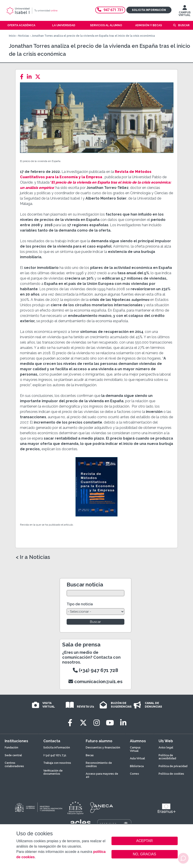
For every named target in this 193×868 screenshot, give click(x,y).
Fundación (11, 748)
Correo (134, 774)
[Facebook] (23, 77)
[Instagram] (97, 723)
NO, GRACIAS (144, 854)
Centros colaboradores (14, 764)
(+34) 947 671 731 (55, 755)
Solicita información (149, 10)
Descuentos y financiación (103, 748)
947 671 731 (110, 10)
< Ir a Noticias (33, 557)
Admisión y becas (149, 25)
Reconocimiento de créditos (99, 764)
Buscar (184, 25)
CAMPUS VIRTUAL (185, 12)
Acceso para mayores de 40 (102, 775)
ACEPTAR (145, 841)
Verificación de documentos (53, 772)
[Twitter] (39, 77)
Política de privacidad (173, 766)
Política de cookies (171, 774)
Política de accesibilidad (167, 757)
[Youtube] (110, 723)
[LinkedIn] (31, 77)
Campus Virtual (135, 749)
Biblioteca (137, 766)
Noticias (24, 36)
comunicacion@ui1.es (96, 681)
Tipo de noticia (80, 604)
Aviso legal (166, 748)
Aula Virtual (137, 758)
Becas (90, 755)
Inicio (12, 36)
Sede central (13, 755)
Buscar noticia (85, 585)
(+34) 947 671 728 (96, 670)
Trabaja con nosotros (57, 763)
